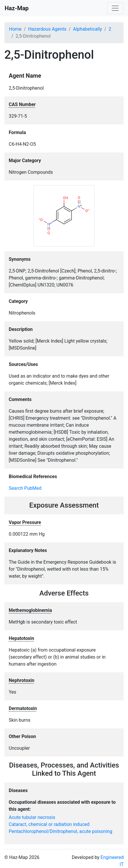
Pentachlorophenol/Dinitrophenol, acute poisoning (61, 831)
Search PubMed (25, 488)
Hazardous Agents (47, 29)
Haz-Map (17, 8)
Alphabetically (88, 29)
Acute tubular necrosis (32, 817)
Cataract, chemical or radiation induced (49, 824)
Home (15, 29)
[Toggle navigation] (115, 8)
